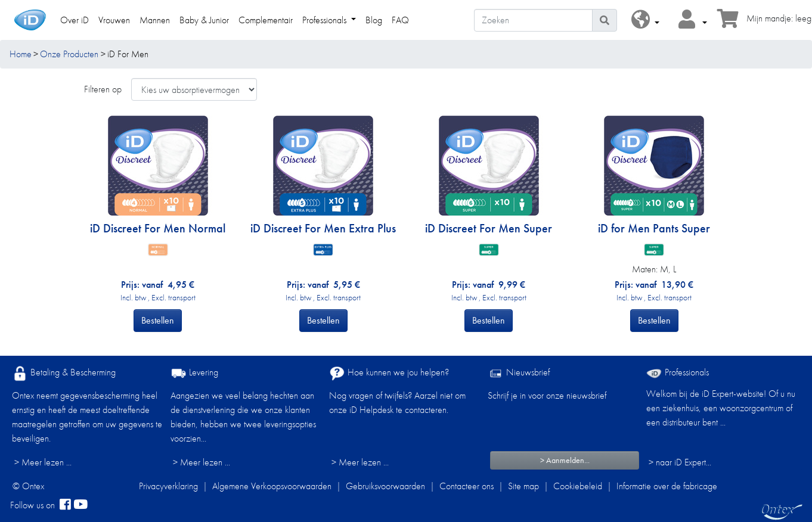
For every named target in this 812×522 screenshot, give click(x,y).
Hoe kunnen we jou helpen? (389, 373)
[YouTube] (80, 505)
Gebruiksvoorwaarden (385, 486)
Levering (194, 373)
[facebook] (65, 505)
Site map (523, 486)
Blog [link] (374, 20)
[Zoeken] (533, 20)
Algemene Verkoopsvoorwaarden (272, 486)
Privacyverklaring (168, 486)
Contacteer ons (467, 486)
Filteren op (103, 89)
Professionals (678, 372)
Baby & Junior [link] (204, 20)
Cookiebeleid (578, 486)
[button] (645, 20)
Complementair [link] (266, 20)
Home (21, 54)
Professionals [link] (326, 20)
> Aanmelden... (565, 460)
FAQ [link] (400, 20)
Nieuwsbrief (519, 373)
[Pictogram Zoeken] (605, 20)
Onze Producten (69, 54)
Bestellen (158, 320)
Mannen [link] (155, 20)
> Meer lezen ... (43, 462)
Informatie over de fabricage (667, 486)
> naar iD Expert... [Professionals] (680, 462)
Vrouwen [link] (114, 20)
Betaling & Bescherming (64, 373)
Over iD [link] (75, 20)
